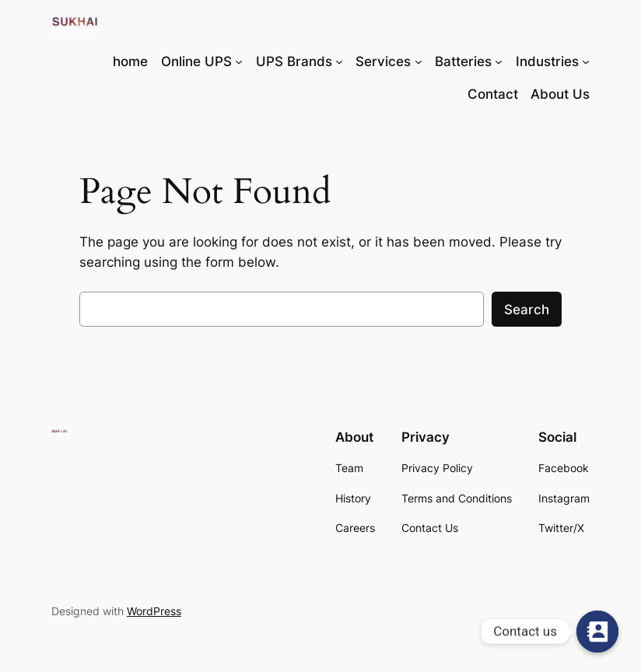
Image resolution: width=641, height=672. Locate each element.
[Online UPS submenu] (239, 61)
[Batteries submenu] (499, 61)
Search (527, 310)
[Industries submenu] (586, 61)
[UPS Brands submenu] (339, 61)
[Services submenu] (419, 61)
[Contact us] (597, 632)
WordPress (154, 611)
